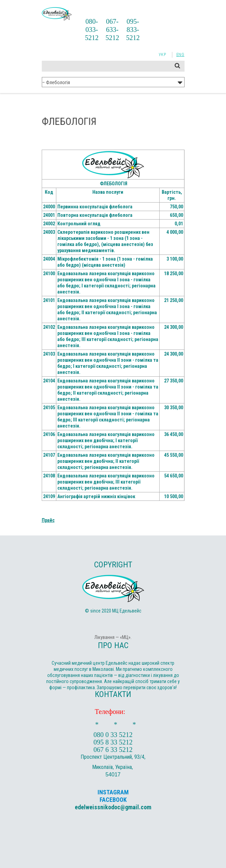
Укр (162, 55)
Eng (180, 55)
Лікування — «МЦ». (113, 637)
